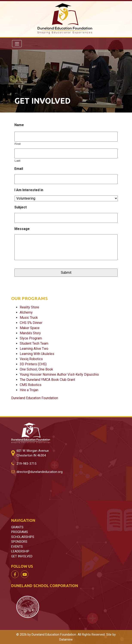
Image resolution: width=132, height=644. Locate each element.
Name (19, 125)
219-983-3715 (26, 464)
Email (19, 169)
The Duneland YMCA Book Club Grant (47, 380)
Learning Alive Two (34, 349)
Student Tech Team (34, 343)
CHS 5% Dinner (31, 323)
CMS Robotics (31, 385)
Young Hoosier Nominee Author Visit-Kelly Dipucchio (59, 374)
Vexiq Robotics (31, 359)
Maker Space (30, 328)
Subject (21, 207)
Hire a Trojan (29, 390)
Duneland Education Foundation (35, 398)
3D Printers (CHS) (33, 364)
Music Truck (29, 318)
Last (18, 161)
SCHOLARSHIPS (23, 537)
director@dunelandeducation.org (40, 472)
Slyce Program (31, 338)
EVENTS (17, 547)
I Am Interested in (29, 190)
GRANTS (17, 527)
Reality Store (29, 307)
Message (22, 229)
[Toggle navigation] (17, 44)
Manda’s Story (30, 333)
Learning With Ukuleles (37, 354)
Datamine (66, 639)
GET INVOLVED (22, 556)
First (18, 144)
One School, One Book (36, 369)
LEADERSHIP (20, 551)
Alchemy (26, 312)
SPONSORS (19, 542)
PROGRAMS (20, 532)
